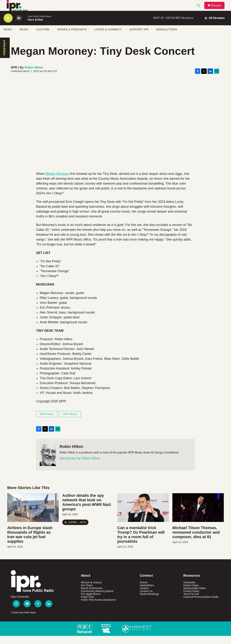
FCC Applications (91, 602)
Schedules (189, 590)
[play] (8, 26)
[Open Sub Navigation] (15, 38)
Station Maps (191, 593)
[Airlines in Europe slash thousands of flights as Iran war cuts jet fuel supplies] (33, 516)
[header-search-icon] (200, 10)
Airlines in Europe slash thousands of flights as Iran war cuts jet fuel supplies (30, 543)
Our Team (87, 593)
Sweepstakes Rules (195, 596)
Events (144, 590)
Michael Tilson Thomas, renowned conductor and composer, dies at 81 (196, 540)
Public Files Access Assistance (98, 608)
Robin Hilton (34, 76)
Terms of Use (191, 602)
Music (24, 38)
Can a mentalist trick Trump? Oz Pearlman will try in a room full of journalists (141, 543)
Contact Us (146, 599)
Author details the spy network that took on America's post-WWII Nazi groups (87, 510)
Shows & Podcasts (72, 38)
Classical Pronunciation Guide (201, 605)
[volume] (19, 26)
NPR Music (70, 422)
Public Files (87, 605)
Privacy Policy (191, 599)
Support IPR (139, 38)
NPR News (47, 422)
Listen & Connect (108, 38)
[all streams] (214, 26)
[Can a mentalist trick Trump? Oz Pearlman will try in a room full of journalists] (143, 516)
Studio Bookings (150, 602)
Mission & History (91, 590)
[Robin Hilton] (48, 463)
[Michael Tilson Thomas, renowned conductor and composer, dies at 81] (198, 516)
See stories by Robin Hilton (80, 466)
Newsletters (167, 38)
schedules (5, 56)
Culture (43, 38)
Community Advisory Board (97, 599)
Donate (218, 9)
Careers (144, 596)
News (8, 38)
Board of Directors (92, 596)
